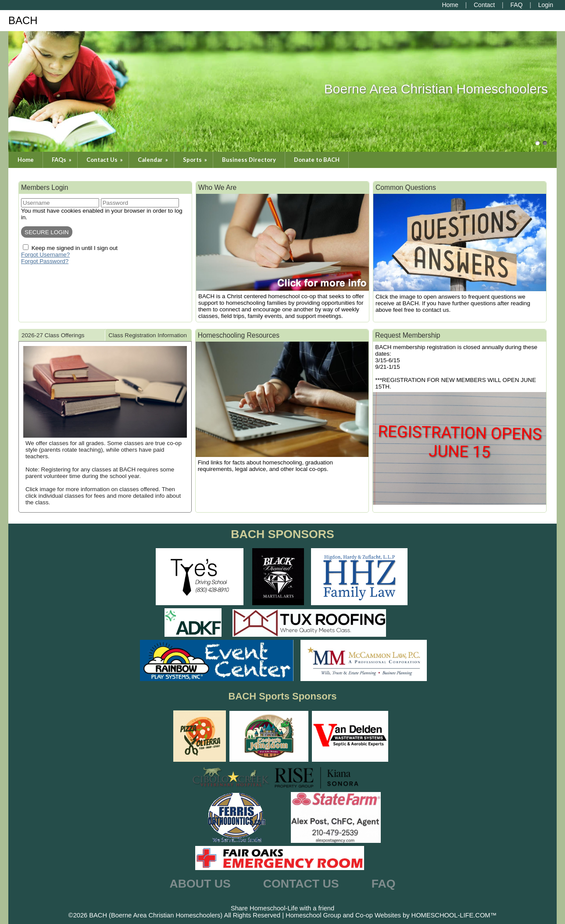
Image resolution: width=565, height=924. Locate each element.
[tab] (62, 335)
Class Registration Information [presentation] (148, 335)
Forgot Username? (45, 255)
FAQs (62, 160)
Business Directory (249, 160)
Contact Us (105, 160)
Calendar (154, 160)
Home (26, 160)
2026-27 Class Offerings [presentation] (53, 335)
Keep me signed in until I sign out (75, 248)
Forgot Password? (45, 261)
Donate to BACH (317, 160)
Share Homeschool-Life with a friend (282, 908)
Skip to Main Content (282, 901)
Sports (196, 160)
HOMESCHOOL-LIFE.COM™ (454, 915)
